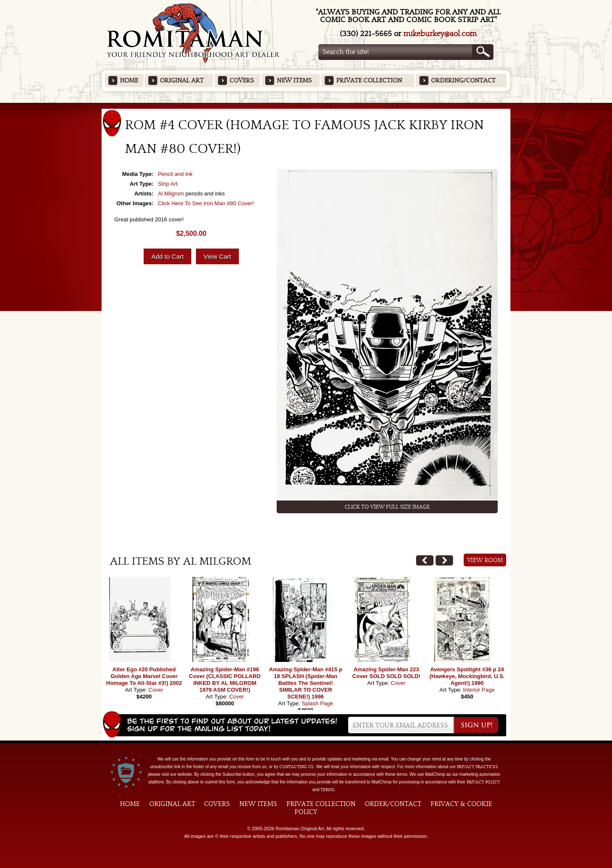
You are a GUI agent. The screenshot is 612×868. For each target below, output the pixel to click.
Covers (242, 81)
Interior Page (479, 690)
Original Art (182, 81)
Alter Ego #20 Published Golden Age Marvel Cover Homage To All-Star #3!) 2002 (144, 676)
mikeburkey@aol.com (440, 34)
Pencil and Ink (175, 174)
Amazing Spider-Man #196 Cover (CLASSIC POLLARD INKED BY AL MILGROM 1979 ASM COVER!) (225, 680)
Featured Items (306, 106)
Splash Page (317, 703)
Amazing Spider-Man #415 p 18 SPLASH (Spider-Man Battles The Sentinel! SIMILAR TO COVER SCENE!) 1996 (306, 683)
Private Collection (369, 81)
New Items (294, 81)
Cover (156, 690)
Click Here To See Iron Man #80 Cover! (206, 203)
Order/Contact (393, 804)
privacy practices (477, 767)
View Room (485, 560)
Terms (327, 790)
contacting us (296, 767)
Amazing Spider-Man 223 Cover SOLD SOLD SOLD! (386, 673)
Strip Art (167, 184)
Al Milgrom (171, 194)
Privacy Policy (483, 782)
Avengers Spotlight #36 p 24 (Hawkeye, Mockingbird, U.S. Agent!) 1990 (467, 676)
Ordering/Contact (463, 81)
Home (129, 81)
